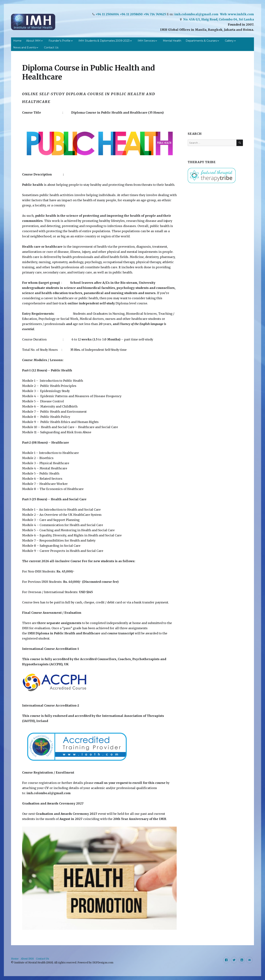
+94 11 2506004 (107, 14)
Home (17, 41)
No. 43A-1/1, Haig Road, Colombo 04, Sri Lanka (219, 19)
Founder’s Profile (60, 41)
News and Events (25, 48)
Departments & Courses (201, 41)
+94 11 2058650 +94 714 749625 (143, 14)
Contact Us (51, 48)
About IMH (33, 41)
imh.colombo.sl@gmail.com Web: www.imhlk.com (214, 14)
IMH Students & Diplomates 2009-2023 (104, 41)
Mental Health (172, 41)
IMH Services (146, 41)
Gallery (229, 41)
